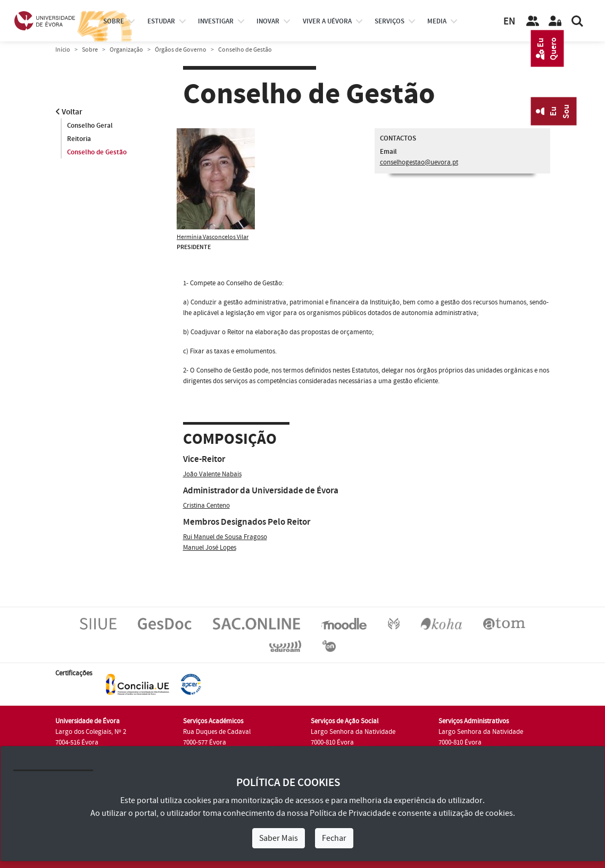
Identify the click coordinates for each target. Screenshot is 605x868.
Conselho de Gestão (97, 152)
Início (63, 50)
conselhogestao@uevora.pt (419, 162)
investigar (216, 21)
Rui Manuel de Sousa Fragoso (225, 537)
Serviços (389, 21)
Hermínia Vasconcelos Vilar (213, 237)
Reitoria (79, 139)
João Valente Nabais (212, 474)
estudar (161, 21)
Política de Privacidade (350, 813)
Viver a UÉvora (327, 21)
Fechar (334, 838)
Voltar (69, 112)
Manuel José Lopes (210, 548)
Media (437, 21)
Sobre (114, 21)
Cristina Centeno (206, 506)
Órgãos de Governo (181, 50)
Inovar (268, 21)
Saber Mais (279, 838)
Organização (126, 50)
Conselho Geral (90, 126)
